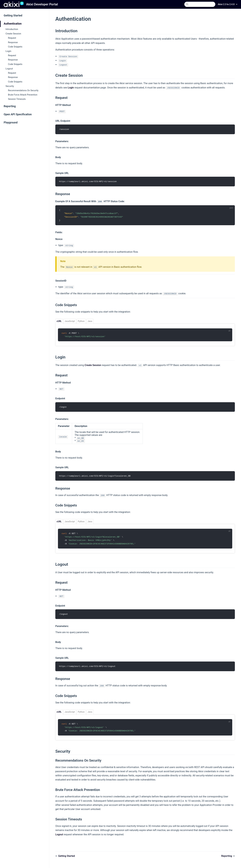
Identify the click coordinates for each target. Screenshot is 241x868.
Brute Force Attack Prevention (23, 95)
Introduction (12, 29)
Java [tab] (90, 322)
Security (10, 86)
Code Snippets (15, 47)
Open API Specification (18, 114)
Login (8, 51)
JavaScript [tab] (70, 322)
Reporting (10, 106)
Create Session (13, 34)
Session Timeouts (17, 99)
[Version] (228, 4)
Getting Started (13, 16)
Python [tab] (81, 322)
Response (13, 42)
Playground (11, 123)
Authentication (13, 24)
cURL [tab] (59, 322)
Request (12, 38)
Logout (9, 69)
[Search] (200, 4)
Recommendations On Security (23, 90)
